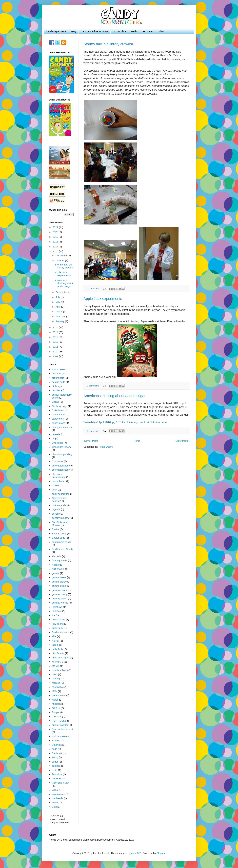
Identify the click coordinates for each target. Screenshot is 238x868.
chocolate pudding (62, 454)
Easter (55, 529)
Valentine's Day (60, 783)
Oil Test (56, 708)
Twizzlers (57, 774)
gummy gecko (60, 598)
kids (54, 636)
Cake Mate (58, 410)
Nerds (55, 700)
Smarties (57, 745)
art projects (58, 378)
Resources (148, 31)
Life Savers (58, 653)
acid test (57, 373)
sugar (55, 762)
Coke (55, 485)
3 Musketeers (59, 369)
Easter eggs (59, 538)
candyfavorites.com (63, 427)
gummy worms (60, 603)
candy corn (58, 419)
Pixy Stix (57, 717)
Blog (74, 31)
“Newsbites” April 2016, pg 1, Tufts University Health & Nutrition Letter (126, 422)
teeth (55, 770)
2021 (56, 227)
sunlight (56, 766)
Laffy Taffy (58, 649)
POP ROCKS (59, 721)
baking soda (59, 382)
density (56, 514)
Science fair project (62, 729)
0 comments (93, 289)
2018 (56, 242)
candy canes (59, 414)
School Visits (120, 31)
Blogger (161, 853)
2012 (56, 342)
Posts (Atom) (106, 447)
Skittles (56, 740)
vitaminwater (59, 794)
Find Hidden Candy (62, 549)
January (60, 321)
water (55, 802)
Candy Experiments (56, 31)
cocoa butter (59, 481)
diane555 (136, 853)
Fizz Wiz (57, 556)
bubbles (56, 390)
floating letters (60, 560)
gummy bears (59, 590)
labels (55, 645)
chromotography (61, 470)
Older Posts (182, 441)
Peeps (55, 712)
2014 (56, 332)
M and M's (58, 662)
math (55, 674)
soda (55, 749)
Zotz (54, 807)
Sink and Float (60, 736)
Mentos (56, 683)
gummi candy (59, 582)
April (58, 307)
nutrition (56, 704)
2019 (56, 237)
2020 (56, 232)
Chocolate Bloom (61, 447)
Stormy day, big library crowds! (108, 44)
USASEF (57, 778)
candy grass (59, 423)
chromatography (61, 466)
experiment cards (61, 542)
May (58, 302)
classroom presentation (59, 475)
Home (137, 441)
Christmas (58, 461)
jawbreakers (59, 619)
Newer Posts (91, 441)
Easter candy (59, 534)
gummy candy (60, 594)
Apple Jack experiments (103, 299)
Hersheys (57, 607)
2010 (56, 352)
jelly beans (58, 624)
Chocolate (58, 443)
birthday (56, 386)
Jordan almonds (61, 632)
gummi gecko (59, 586)
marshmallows (60, 670)
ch (53, 438)
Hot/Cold (57, 611)
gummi (56, 573)
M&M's (56, 666)
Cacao (55, 402)
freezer (56, 565)
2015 (56, 327)
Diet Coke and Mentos (60, 524)
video (55, 790)
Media (134, 31)
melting (56, 678)
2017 (56, 247)
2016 (56, 251)
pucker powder (60, 725)
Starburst (57, 753)
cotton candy (59, 505)
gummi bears (59, 577)
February (61, 316)
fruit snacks (58, 569)
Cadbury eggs (60, 406)
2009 (56, 356)
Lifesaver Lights (61, 657)
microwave (58, 687)
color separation (61, 494)
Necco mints (59, 695)
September (62, 292)
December (62, 255)
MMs (55, 691)
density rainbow (60, 518)
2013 (56, 337)
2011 (56, 347)
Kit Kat (56, 641)
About (162, 31)
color (55, 490)
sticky (55, 757)
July (58, 297)
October (60, 260)
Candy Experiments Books (94, 31)
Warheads (58, 798)
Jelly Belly (57, 628)
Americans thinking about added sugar (114, 396)
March (59, 312)
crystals (56, 509)
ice (53, 615)
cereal (55, 434)
